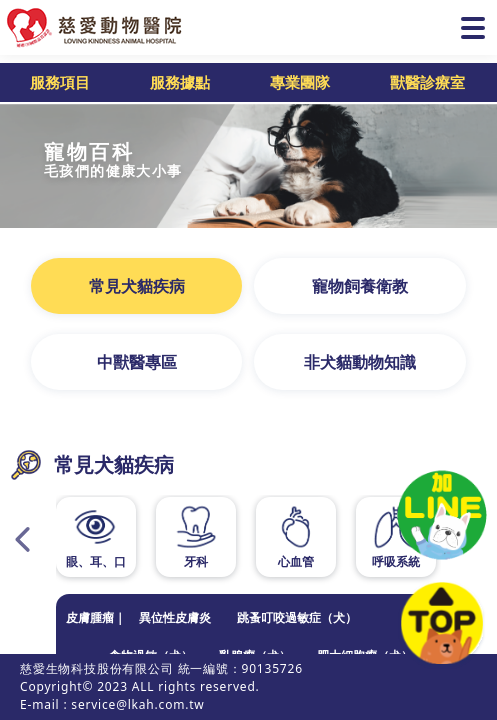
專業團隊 (300, 82)
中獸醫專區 (137, 362)
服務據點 (180, 82)
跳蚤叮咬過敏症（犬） (297, 617)
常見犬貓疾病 (137, 286)
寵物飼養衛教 (360, 286)
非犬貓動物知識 (360, 362)
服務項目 (60, 82)
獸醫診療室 (427, 82)
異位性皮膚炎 (175, 617)
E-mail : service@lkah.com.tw (112, 704)
